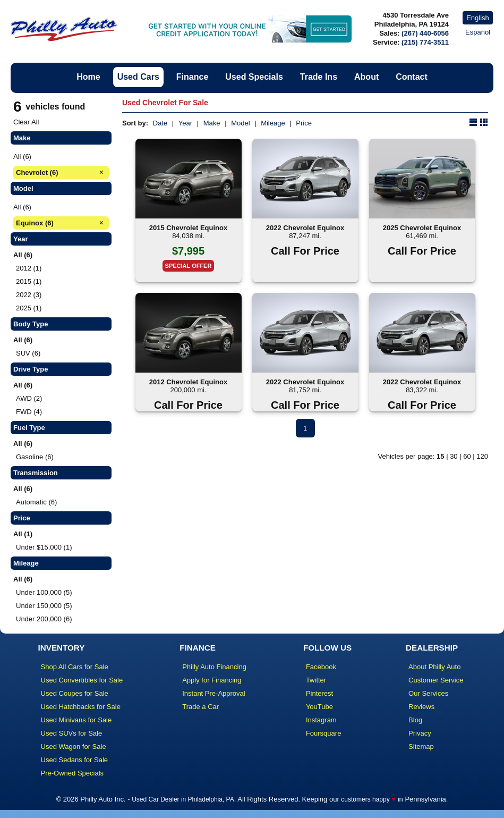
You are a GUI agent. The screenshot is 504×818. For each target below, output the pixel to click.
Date (160, 123)
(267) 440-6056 (425, 33)
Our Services (428, 693)
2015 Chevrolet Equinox (188, 228)
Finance (192, 77)
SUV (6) (28, 353)
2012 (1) (29, 268)
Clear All (26, 122)
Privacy (420, 733)
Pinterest (319, 693)
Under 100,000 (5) (44, 592)
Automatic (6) (36, 502)
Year (185, 123)
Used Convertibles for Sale (82, 680)
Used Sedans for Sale (74, 760)
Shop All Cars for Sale (75, 667)
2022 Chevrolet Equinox (305, 228)
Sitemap (421, 747)
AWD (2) (29, 398)
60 (467, 456)
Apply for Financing (212, 680)
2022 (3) (29, 295)
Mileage (273, 123)
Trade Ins (319, 77)
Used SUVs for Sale (72, 733)
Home (88, 77)
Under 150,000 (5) (44, 606)
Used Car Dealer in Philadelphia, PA (183, 799)
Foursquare (323, 733)
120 (482, 456)
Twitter (316, 680)
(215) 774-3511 (425, 42)
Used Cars (138, 77)
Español (478, 32)
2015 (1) (29, 281)
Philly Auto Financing (214, 667)
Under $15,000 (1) (44, 547)
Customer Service (436, 680)
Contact (412, 77)
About (366, 77)
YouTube (319, 707)
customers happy (365, 799)
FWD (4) (29, 412)
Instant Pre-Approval (214, 693)
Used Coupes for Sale (75, 693)
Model (240, 123)
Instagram (321, 720)
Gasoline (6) (35, 457)
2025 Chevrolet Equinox (422, 228)
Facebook (321, 667)
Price (304, 123)
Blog (415, 720)
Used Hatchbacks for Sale (81, 707)
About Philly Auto (434, 667)
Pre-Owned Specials (72, 773)
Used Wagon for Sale (74, 747)
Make (212, 123)
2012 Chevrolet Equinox (188, 382)
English (478, 18)
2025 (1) (29, 308)
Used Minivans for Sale (76, 720)
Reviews (421, 707)
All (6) (22, 157)
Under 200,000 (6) (44, 619)
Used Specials (254, 77)
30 (454, 456)
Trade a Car (200, 707)
